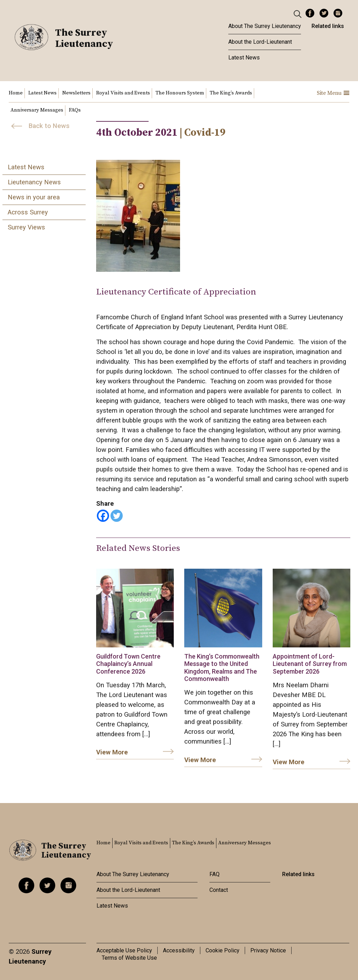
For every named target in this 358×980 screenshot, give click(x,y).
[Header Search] (298, 14)
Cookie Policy (223, 950)
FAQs (75, 110)
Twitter (324, 13)
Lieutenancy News (34, 182)
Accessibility (179, 950)
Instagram (338, 13)
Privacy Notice (268, 950)
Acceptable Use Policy (124, 950)
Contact (219, 890)
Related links (328, 26)
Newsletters (76, 93)
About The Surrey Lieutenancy (265, 26)
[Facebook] (103, 516)
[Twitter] (117, 516)
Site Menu (333, 93)
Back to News (49, 126)
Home (16, 93)
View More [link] (112, 752)
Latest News (244, 58)
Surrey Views (26, 227)
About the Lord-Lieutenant (260, 42)
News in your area (34, 197)
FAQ (214, 874)
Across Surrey (28, 212)
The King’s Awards (231, 93)
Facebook (310, 13)
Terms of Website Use (129, 958)
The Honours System (180, 93)
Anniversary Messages (37, 110)
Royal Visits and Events (123, 93)
